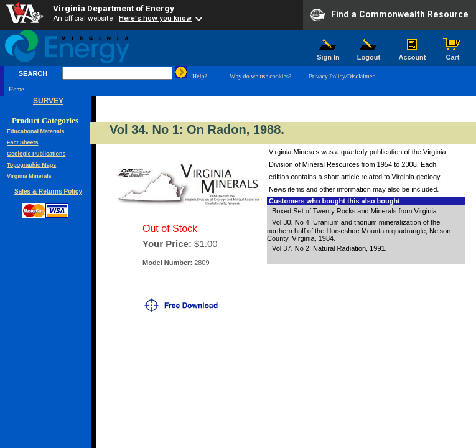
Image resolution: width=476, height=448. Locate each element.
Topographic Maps (31, 165)
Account (412, 54)
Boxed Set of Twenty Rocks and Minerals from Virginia (354, 211)
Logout (369, 54)
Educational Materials (36, 131)
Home (16, 89)
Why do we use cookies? (260, 76)
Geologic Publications (36, 154)
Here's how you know (155, 18)
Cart (453, 54)
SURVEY (48, 101)
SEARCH (33, 73)
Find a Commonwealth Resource (390, 15)
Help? (200, 76)
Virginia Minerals (29, 176)
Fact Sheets (23, 142)
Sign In (329, 54)
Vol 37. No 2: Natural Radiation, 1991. (329, 248)
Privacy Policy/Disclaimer (341, 76)
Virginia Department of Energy (114, 8)
